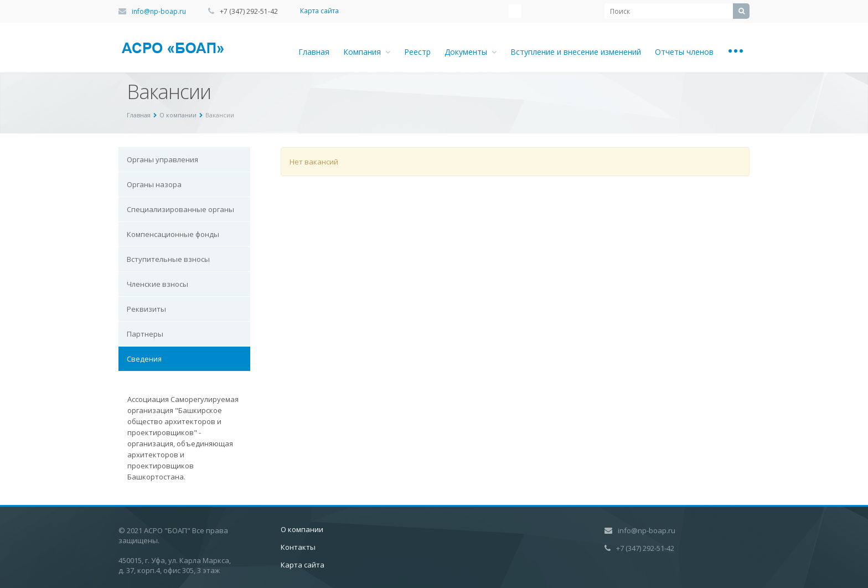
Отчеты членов (684, 52)
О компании (302, 529)
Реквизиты (146, 309)
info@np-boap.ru (159, 11)
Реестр (417, 52)
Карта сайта (319, 11)
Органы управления (162, 159)
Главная (314, 52)
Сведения (144, 359)
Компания (367, 52)
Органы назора (154, 184)
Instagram (515, 11)
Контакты (298, 547)
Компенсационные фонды (173, 234)
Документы (471, 52)
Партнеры (145, 334)
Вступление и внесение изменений (576, 52)
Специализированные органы (180, 209)
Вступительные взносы (168, 259)
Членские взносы (157, 284)
